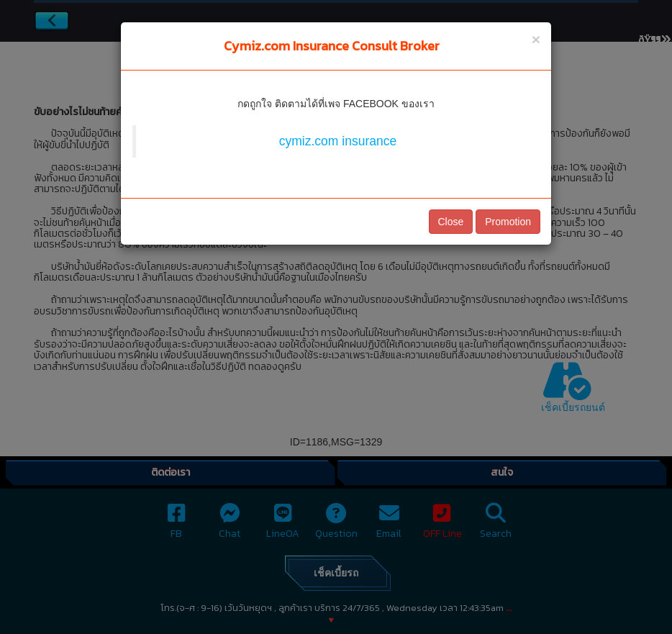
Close (451, 222)
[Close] (536, 39)
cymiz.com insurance (338, 141)
